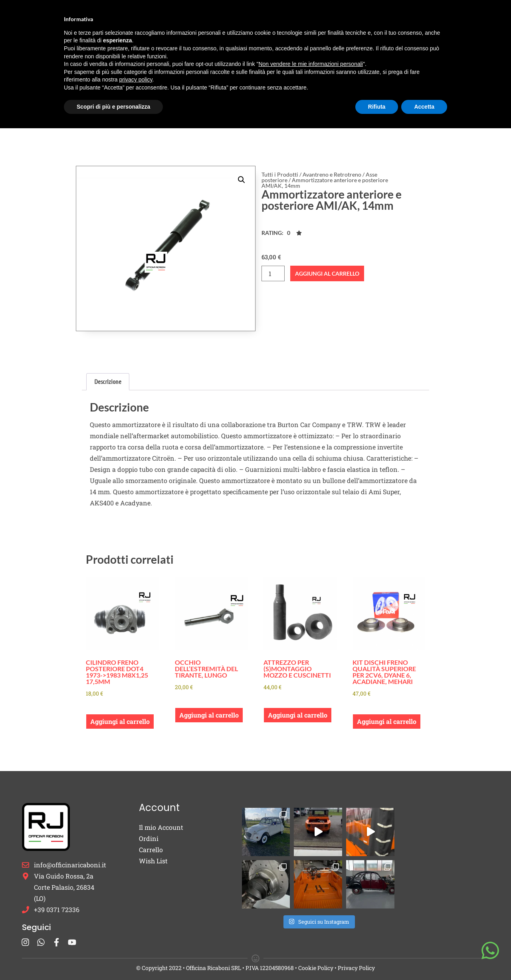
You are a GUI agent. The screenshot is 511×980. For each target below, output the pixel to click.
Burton (188, 17)
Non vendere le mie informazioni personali (310, 916)
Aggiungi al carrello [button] (120, 721)
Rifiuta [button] (377, 958)
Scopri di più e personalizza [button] (113, 958)
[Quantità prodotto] (273, 273)
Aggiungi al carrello (327, 273)
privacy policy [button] (136, 931)
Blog (365, 17)
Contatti (396, 17)
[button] (242, 180)
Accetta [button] (424, 958)
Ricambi (145, 17)
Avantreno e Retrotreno (105, 124)
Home (110, 17)
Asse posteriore (164, 124)
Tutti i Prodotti (46, 124)
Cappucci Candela (243, 17)
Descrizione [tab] (108, 381)
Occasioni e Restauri (315, 17)
